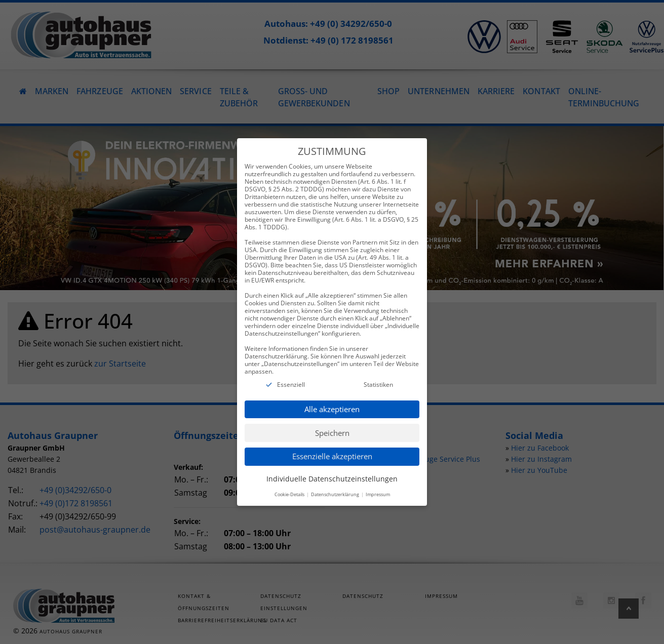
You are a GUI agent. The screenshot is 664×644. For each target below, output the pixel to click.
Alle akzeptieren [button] (332, 398)
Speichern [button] (332, 422)
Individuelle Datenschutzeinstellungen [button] (332, 468)
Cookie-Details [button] (290, 484)
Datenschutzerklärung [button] (336, 484)
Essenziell (291, 374)
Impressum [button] (378, 484)
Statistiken (378, 374)
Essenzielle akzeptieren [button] (332, 446)
